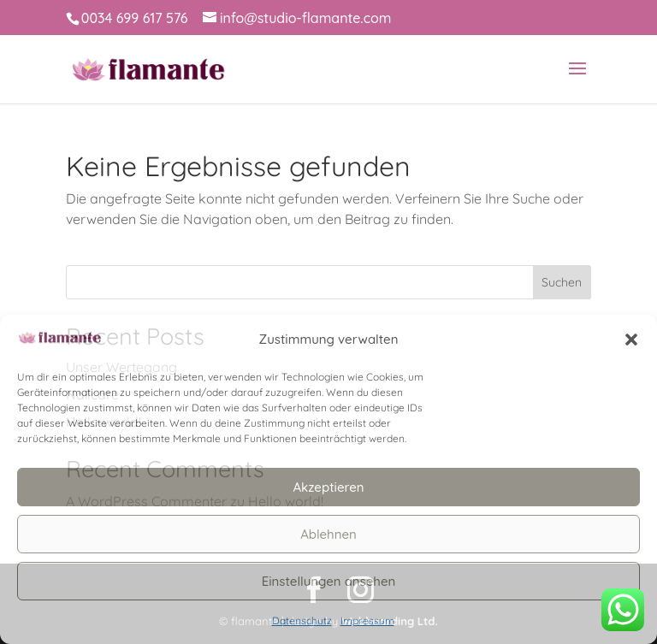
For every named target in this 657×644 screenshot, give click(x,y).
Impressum (367, 620)
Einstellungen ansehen (329, 581)
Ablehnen (328, 534)
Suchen (562, 282)
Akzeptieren (328, 487)
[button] (631, 340)
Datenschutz (302, 620)
